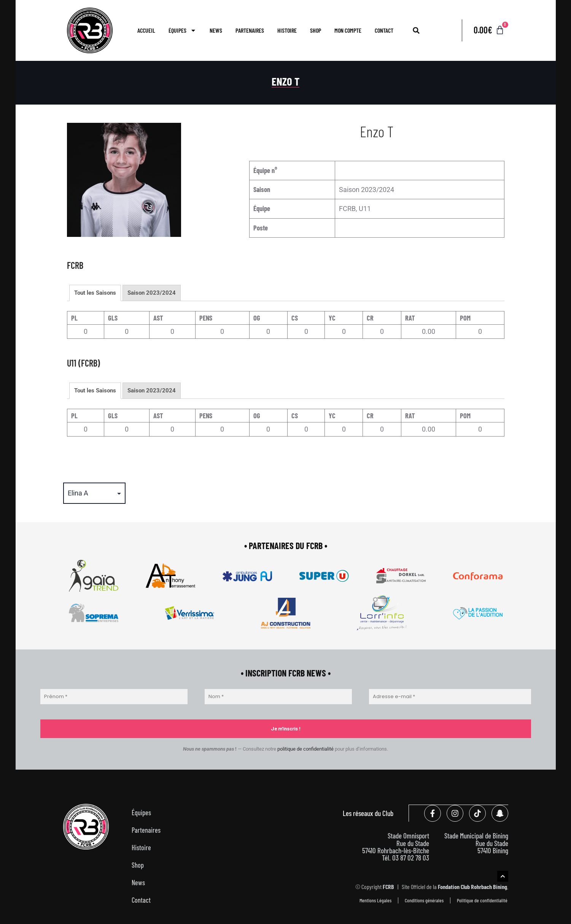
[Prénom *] (114, 697)
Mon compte (348, 30)
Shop (316, 30)
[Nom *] (278, 697)
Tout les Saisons (95, 293)
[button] (416, 30)
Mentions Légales (375, 900)
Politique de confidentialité (482, 900)
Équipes (182, 30)
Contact (384, 30)
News (216, 30)
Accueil (146, 30)
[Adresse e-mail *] (450, 697)
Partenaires (250, 30)
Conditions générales (424, 900)
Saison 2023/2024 (152, 293)
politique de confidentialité (305, 749)
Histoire (287, 30)
